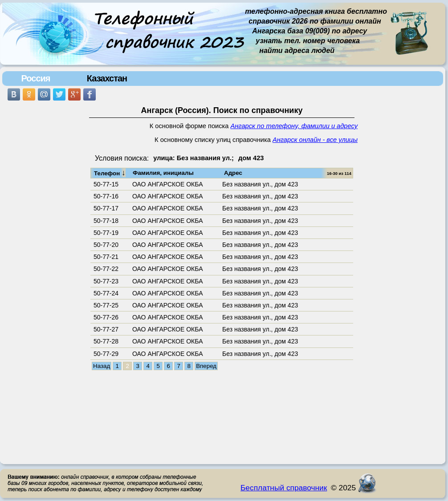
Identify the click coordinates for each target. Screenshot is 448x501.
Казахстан (107, 78)
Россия (35, 78)
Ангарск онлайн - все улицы (315, 140)
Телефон (110, 173)
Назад (102, 366)
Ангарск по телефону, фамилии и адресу (294, 126)
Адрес (233, 173)
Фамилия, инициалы (163, 173)
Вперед (206, 366)
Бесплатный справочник (284, 488)
